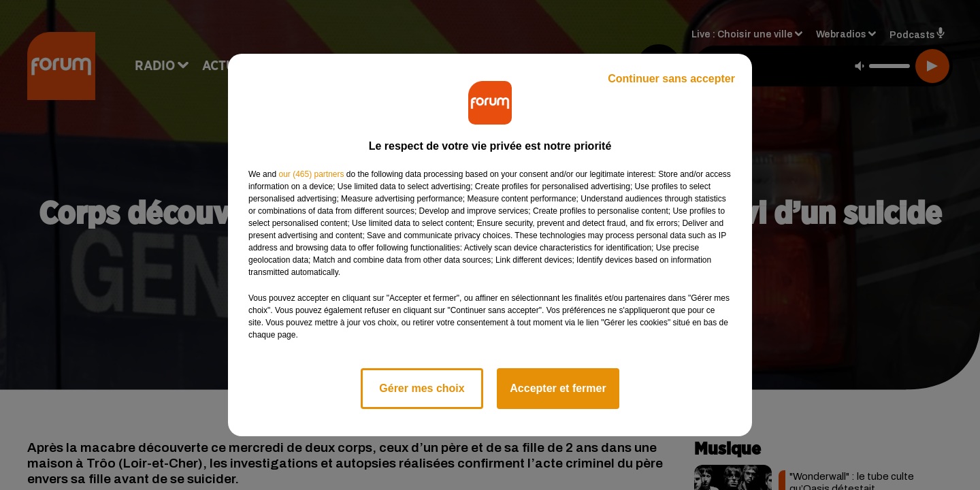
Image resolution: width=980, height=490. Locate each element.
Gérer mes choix (422, 388)
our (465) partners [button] (311, 174)
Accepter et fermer (558, 388)
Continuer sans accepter (671, 79)
